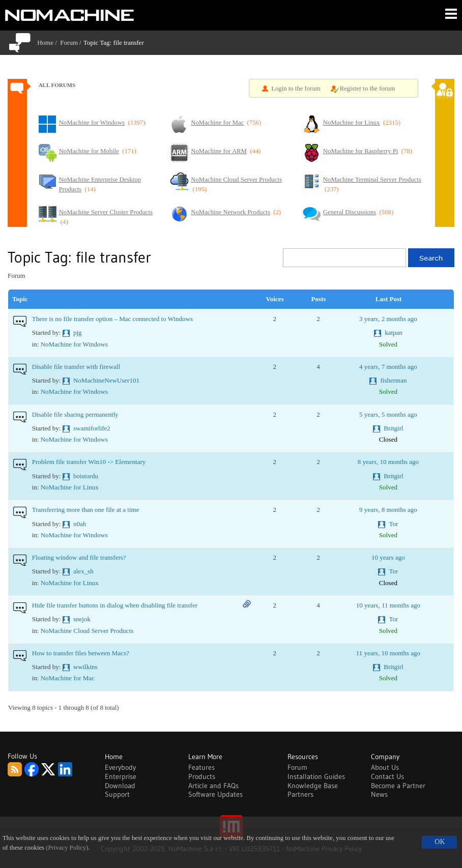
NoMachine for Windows (74, 344)
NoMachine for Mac (68, 678)
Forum (69, 42)
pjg (78, 332)
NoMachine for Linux (70, 487)
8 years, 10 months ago (388, 462)
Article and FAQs (213, 786)
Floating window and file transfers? (79, 557)
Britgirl (393, 428)
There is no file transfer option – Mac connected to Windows (112, 319)
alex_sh (83, 571)
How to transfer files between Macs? (81, 653)
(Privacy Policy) (67, 848)
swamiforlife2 (92, 428)
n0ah (80, 524)
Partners (300, 794)
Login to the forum (296, 89)
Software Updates (215, 794)
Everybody (120, 767)
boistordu (86, 476)
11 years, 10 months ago (388, 653)
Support (117, 794)
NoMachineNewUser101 (106, 380)
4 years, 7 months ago (388, 367)
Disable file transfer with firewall (76, 367)
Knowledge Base (313, 786)
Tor (393, 524)
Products (202, 776)
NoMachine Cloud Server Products (87, 631)
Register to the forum (368, 89)
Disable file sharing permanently (75, 414)
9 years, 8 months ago (388, 510)
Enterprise (121, 776)
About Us (385, 767)
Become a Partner (398, 786)
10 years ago (388, 557)
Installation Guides (316, 776)
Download (120, 786)
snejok (82, 619)
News (379, 794)
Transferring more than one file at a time (86, 510)
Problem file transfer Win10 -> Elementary (89, 462)
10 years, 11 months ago (388, 605)
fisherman (393, 380)
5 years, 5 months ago (388, 414)
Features (201, 767)
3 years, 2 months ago (388, 319)
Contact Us (387, 776)
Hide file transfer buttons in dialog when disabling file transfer (115, 605)
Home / (49, 42)
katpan (394, 332)
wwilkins (85, 667)
